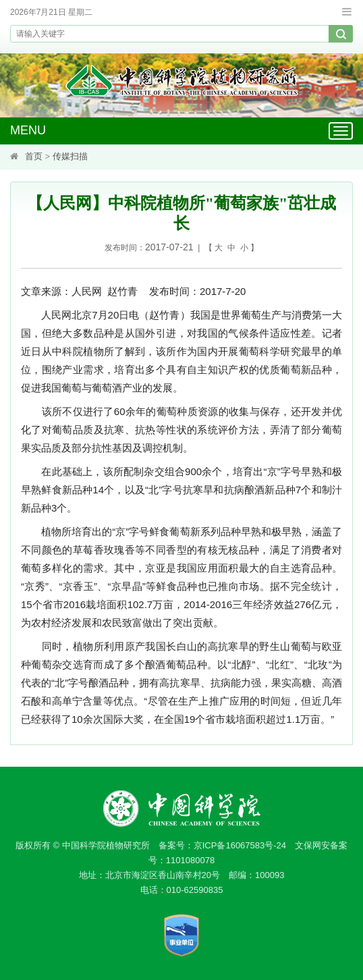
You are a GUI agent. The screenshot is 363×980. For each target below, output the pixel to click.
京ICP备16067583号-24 (240, 845)
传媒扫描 (70, 156)
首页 (34, 156)
